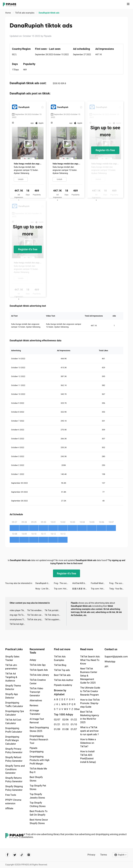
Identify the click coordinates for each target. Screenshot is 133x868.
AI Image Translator (35, 712)
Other (74, 709)
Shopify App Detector (12, 696)
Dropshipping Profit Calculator (14, 730)
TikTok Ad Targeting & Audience (11, 677)
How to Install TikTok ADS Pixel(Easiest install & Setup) (88, 757)
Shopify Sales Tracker (12, 658)
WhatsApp (110, 662)
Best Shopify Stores (36, 779)
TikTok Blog (60, 665)
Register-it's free (105, 150)
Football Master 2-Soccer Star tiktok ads (100, 583)
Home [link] (8, 13)
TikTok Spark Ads (39, 670)
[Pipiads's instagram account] (29, 855)
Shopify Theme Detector (13, 687)
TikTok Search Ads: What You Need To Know (90, 660)
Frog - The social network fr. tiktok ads (63, 583)
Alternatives (36, 700)
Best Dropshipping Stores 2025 (39, 729)
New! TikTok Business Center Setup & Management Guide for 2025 (89, 676)
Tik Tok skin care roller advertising (36, 615)
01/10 (73, 724)
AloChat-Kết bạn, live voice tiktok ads (82, 583)
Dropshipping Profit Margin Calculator (12, 740)
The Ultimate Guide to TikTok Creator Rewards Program (90, 691)
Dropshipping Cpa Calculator (15, 713)
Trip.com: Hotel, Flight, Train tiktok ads (63, 589)
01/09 (56, 729)
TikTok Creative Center (38, 682)
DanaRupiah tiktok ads (45, 583)
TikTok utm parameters (11, 667)
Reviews (34, 705)
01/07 (73, 729)
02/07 (56, 720)
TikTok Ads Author (63, 680)
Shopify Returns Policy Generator (14, 780)
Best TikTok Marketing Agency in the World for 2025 (89, 717)
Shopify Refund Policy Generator (14, 759)
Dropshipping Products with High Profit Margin (39, 760)
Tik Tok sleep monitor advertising (53, 615)
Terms (104, 855)
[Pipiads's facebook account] (8, 855)
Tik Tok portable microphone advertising (53, 610)
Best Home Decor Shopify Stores (39, 822)
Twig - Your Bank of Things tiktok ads (118, 589)
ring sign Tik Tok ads (18, 615)
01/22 (73, 720)
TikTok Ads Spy (38, 665)
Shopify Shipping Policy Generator (14, 788)
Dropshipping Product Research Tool (39, 740)
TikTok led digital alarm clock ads (18, 624)
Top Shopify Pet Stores (38, 787)
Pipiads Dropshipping (37, 750)
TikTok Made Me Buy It (38, 770)
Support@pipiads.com (116, 657)
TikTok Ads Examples (60, 658)
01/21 (56, 724)
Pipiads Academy (63, 685)
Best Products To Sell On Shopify (39, 813)
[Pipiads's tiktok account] (22, 855)
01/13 (65, 724)
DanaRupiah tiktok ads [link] (49, 13)
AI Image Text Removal (37, 721)
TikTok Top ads (62, 670)
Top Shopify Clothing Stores (38, 804)
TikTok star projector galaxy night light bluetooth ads (36, 619)
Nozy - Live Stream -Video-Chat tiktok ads (45, 589)
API (106, 667)
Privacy (91, 855)
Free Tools (11, 795)
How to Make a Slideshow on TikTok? (88, 743)
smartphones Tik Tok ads (18, 619)
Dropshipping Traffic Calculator (14, 704)
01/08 (65, 729)
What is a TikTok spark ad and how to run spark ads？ (90, 731)
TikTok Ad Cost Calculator (13, 721)
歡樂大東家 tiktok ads (82, 589)
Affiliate (9, 808)
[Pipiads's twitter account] (15, 855)
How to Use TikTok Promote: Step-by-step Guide (90, 703)
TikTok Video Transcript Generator (36, 692)
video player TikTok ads (18, 610)
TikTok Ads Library (39, 675)
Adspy (33, 660)
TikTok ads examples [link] (25, 13)
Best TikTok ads (62, 675)
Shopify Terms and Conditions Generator (15, 769)
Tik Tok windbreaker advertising (36, 610)
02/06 (65, 720)
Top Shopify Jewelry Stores (37, 796)
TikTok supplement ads (53, 619)
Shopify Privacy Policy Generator (14, 751)
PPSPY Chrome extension (13, 802)
